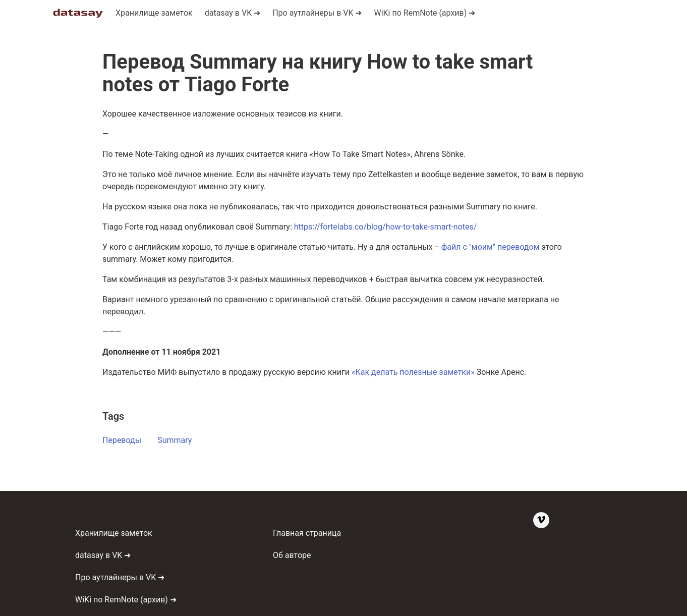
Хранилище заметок (154, 13)
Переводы (122, 440)
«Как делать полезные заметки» (413, 372)
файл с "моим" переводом (491, 247)
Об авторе (292, 555)
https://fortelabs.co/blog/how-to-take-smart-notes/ (386, 227)
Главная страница (307, 533)
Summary (175, 440)
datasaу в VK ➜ (233, 13)
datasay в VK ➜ (103, 555)
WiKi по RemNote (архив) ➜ (424, 13)
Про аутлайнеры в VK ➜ (317, 13)
